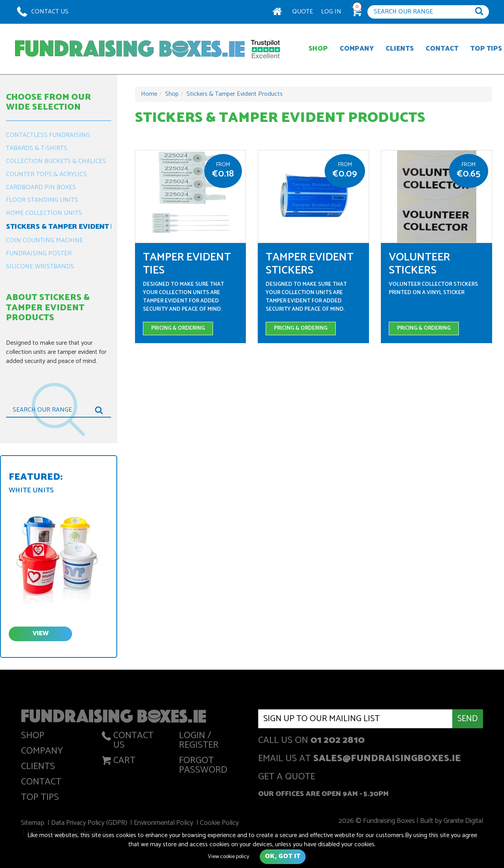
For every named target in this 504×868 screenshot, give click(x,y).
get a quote (287, 778)
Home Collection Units (44, 213)
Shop (318, 49)
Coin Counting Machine (45, 240)
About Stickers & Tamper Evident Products (48, 308)
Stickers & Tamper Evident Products (59, 227)
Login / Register (199, 742)
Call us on (311, 741)
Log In (331, 12)
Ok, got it (283, 856)
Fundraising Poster (39, 254)
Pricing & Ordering (178, 328)
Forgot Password (203, 767)
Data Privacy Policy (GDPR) (91, 824)
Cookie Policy (220, 824)
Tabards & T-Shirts (37, 148)
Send (468, 719)
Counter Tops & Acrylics (46, 174)
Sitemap (34, 824)
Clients (400, 49)
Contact (442, 49)
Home (149, 94)
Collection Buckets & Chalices (56, 161)
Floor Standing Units (42, 200)
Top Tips (40, 799)
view (41, 633)
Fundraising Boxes (130, 49)
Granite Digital (461, 822)
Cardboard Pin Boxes (41, 187)
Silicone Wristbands (40, 267)
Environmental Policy (165, 824)
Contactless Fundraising (48, 135)
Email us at (359, 759)
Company (357, 49)
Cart (118, 762)
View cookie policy (228, 857)
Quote (303, 12)
